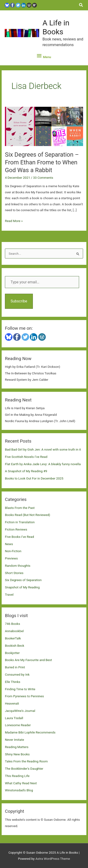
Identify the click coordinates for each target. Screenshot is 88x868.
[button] (81, 5)
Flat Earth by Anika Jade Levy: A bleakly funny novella (43, 464)
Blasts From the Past (20, 508)
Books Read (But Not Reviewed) (28, 515)
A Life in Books (56, 27)
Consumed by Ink (17, 674)
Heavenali (12, 703)
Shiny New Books (17, 754)
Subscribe (19, 301)
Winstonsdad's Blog (19, 790)
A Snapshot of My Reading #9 (26, 471)
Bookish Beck (15, 646)
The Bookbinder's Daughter (24, 769)
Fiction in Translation (20, 522)
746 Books (13, 624)
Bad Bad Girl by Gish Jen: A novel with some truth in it (43, 449)
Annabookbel (14, 631)
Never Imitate (14, 740)
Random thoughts (18, 566)
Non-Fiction (13, 551)
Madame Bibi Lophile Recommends (30, 732)
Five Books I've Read (19, 537)
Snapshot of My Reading (22, 587)
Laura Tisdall (14, 718)
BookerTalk (13, 638)
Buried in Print (15, 667)
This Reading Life (17, 776)
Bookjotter (12, 653)
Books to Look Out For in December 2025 (34, 478)
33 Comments (43, 178)
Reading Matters (17, 747)
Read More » (14, 221)
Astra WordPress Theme (53, 859)
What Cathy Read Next (21, 783)
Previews (11, 558)
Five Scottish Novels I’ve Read (26, 457)
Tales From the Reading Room (26, 761)
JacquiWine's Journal (20, 711)
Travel (9, 595)
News (9, 544)
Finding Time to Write (20, 689)
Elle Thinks (13, 682)
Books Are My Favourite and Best (28, 660)
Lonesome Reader (18, 725)
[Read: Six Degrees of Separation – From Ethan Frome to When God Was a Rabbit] (44, 126)
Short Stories (14, 573)
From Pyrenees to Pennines (24, 696)
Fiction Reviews (16, 529)
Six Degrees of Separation (23, 580)
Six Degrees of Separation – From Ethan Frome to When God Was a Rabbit (42, 162)
